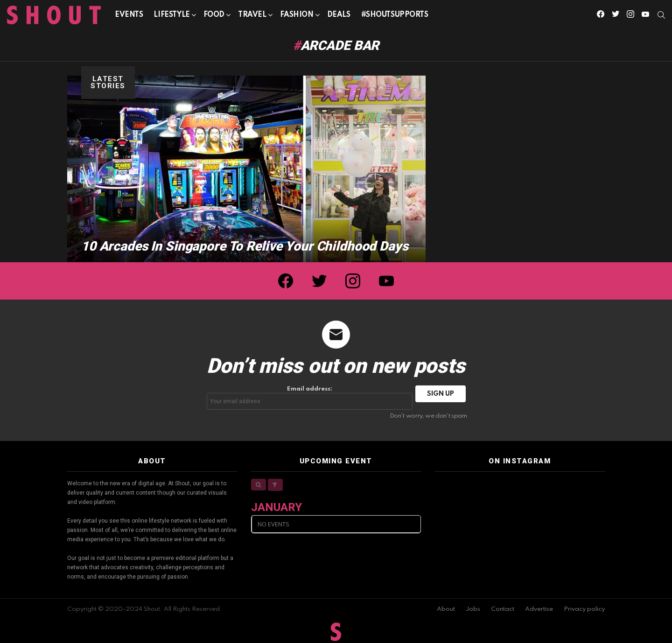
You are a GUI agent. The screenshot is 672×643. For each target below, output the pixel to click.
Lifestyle (171, 17)
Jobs (473, 609)
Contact (503, 609)
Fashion (297, 17)
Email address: (310, 398)
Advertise (539, 609)
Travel (252, 17)
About (446, 609)
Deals (339, 15)
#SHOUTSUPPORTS (395, 15)
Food (214, 17)
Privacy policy (584, 609)
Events (129, 15)
